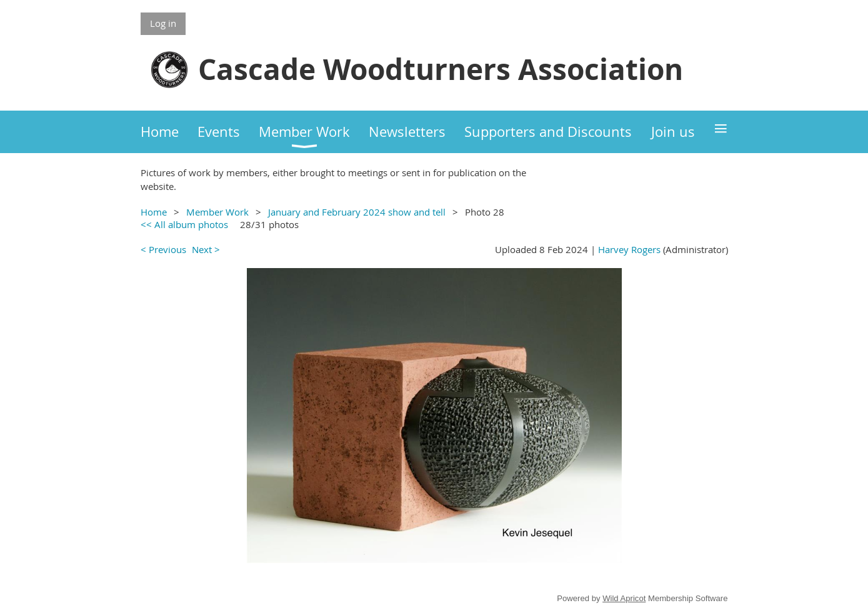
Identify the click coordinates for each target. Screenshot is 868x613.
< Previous (163, 249)
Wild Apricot (624, 598)
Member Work (217, 212)
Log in (163, 23)
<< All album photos (184, 224)
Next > (206, 249)
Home (154, 212)
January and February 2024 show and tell (357, 212)
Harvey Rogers (629, 249)
